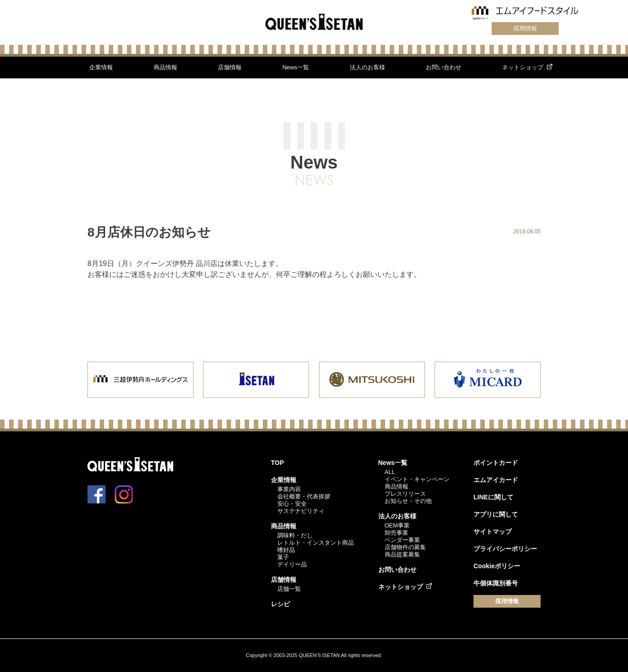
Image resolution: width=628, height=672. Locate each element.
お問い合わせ (444, 67)
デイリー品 (292, 564)
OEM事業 (397, 525)
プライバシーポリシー (505, 549)
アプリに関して (496, 514)
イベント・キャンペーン (417, 479)
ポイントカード (496, 463)
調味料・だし (295, 535)
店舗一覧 (289, 589)
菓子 (283, 557)
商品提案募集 (402, 554)
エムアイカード (496, 480)
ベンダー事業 (402, 540)
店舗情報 (230, 67)
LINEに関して (493, 497)
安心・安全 (292, 504)
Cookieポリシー (497, 566)
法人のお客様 (367, 67)
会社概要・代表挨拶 (304, 496)
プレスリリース (405, 494)
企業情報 (101, 67)
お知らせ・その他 (408, 501)
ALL (390, 472)
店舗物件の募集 (405, 547)
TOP (278, 463)
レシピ (280, 604)
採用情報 (525, 28)
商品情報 (165, 67)
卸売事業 (396, 533)
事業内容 (289, 489)
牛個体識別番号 (496, 583)
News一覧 (296, 67)
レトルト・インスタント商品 (316, 543)
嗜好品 (286, 550)
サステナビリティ (301, 511)
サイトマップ (493, 532)
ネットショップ (523, 67)
